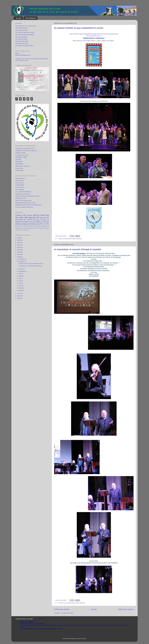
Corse (65, 603)
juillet (20, 276)
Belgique (18, 223)
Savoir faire (18, 227)
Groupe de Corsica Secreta (23, 194)
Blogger (84, 639)
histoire (26, 230)
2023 (19, 245)
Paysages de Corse (21, 198)
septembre (22, 271)
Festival (40, 228)
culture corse (20, 230)
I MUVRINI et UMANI (21, 157)
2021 (19, 250)
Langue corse (28, 221)
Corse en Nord (19, 183)
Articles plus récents (62, 609)
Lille (45, 221)
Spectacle (79, 239)
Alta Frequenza (20, 181)
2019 (19, 255)
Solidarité (38, 221)
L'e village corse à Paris (22, 155)
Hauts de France (41, 220)
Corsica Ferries (20, 170)
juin (20, 278)
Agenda (32, 217)
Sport (37, 227)
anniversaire (44, 227)
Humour (45, 225)
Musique (26, 225)
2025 (19, 240)
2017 (19, 293)
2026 (19, 238)
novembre (22, 261)
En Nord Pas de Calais (69, 239)
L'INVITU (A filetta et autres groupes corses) (27, 196)
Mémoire (82, 603)
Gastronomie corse (20, 228)
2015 (19, 298)
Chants (60, 239)
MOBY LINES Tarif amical (22, 166)
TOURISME (46, 228)
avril (20, 283)
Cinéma (19, 225)
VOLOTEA (18, 159)
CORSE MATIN (20, 185)
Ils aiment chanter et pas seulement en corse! (79, 28)
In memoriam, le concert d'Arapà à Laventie (78, 249)
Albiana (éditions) (20, 178)
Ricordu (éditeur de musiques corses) (26, 203)
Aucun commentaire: (61, 236)
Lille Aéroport (19, 162)
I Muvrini (29, 220)
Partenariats (30, 228)
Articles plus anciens (126, 609)
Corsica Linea (19, 168)
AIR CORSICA (19, 164)
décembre (22, 259)
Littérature (25, 223)
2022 (19, 247)
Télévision (33, 223)
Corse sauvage (20, 189)
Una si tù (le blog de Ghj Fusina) (24, 207)
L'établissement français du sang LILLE (26, 151)
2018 (19, 257)
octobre (21, 269)
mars (20, 286)
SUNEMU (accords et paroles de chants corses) (28, 205)
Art (36, 228)
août (20, 274)
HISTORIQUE (31, 18)
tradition (40, 223)
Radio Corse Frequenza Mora (23, 201)
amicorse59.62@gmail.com (23, 55)
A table (47, 223)
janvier (21, 290)
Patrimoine (34, 225)
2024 (19, 243)
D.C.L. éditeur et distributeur (23, 192)
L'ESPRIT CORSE (20, 153)
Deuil (40, 225)
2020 (19, 252)
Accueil (19, 18)
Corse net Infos (20, 187)
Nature (31, 227)
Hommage (19, 220)
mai (20, 281)
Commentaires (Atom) (68, 613)
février (21, 288)
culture (26, 227)
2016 (19, 296)
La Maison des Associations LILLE (25, 148)
